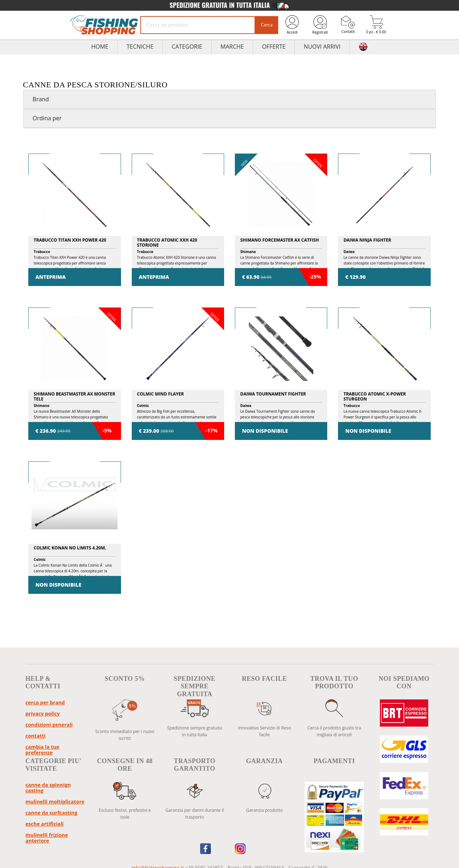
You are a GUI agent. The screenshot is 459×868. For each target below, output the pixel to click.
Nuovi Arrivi (322, 47)
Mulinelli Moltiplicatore (55, 802)
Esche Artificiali (45, 824)
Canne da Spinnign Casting (48, 788)
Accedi (292, 25)
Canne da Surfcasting (51, 813)
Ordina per (47, 118)
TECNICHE (140, 47)
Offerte (274, 47)
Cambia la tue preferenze (42, 750)
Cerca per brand (45, 702)
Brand (41, 99)
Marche (232, 47)
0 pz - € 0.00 (376, 25)
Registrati (320, 25)
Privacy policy (43, 714)
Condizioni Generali (49, 725)
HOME (100, 47)
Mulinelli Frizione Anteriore (47, 838)
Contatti (348, 25)
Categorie (187, 47)
